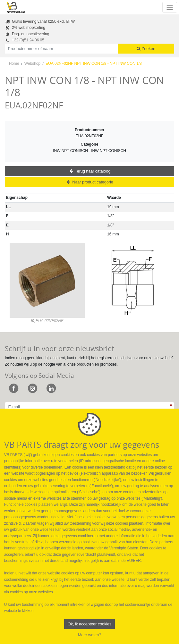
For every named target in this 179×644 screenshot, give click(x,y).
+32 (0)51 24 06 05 (28, 40)
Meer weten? (90, 635)
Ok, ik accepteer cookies (89, 624)
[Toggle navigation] (170, 7)
